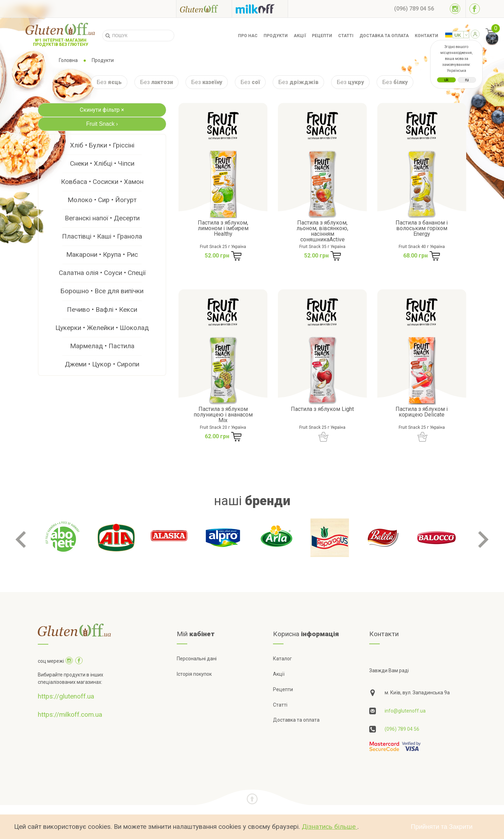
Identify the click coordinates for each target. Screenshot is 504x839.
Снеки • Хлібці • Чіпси (102, 163)
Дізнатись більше (330, 827)
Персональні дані (197, 659)
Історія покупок (194, 674)
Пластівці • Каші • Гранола (102, 236)
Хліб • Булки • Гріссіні (102, 145)
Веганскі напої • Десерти (102, 218)
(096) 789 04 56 (402, 729)
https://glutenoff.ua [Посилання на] (66, 696)
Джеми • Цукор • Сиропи (102, 364)
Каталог (282, 659)
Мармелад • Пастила (102, 346)
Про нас (248, 36)
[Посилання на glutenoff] (204, 9)
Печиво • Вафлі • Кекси (102, 310)
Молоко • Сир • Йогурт (102, 200)
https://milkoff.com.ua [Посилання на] (70, 714)
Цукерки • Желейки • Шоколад (102, 328)
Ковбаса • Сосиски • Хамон (102, 182)
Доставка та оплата (384, 36)
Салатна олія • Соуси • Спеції (102, 273)
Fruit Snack (102, 124)
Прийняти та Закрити (442, 827)
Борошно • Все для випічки (102, 291)
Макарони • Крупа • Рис (102, 255)
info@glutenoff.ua (405, 711)
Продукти (276, 36)
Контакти (426, 36)
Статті (346, 36)
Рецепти (322, 36)
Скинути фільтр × (102, 110)
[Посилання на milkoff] (260, 9)
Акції (300, 36)
